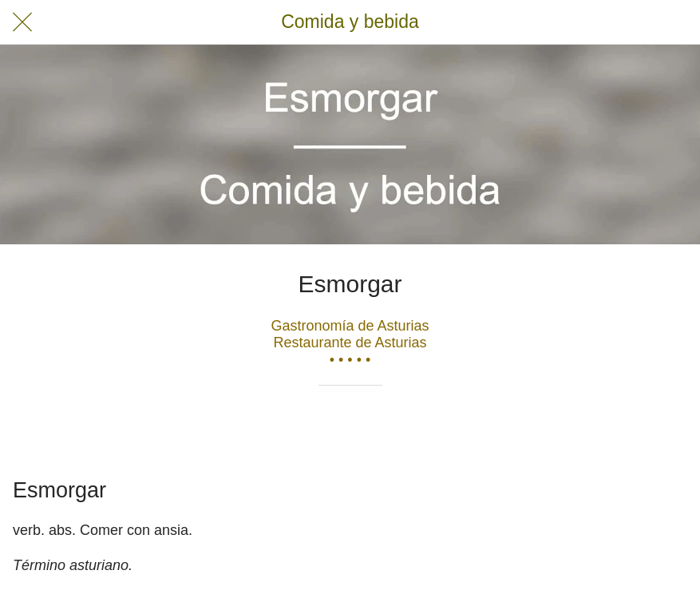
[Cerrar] (22, 22)
